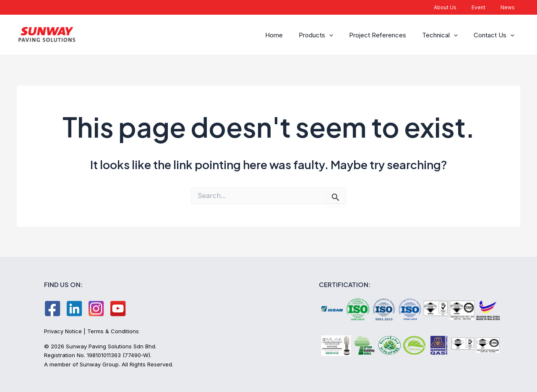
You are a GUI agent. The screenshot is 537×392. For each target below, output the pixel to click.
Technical (444, 35)
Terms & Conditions (113, 331)
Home (285, 35)
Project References (384, 35)
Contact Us (495, 35)
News (510, 7)
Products (325, 35)
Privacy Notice (63, 331)
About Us (458, 7)
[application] (338, 35)
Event (486, 7)
